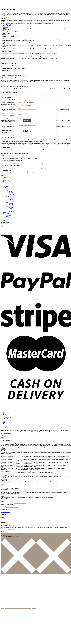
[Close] (56, 97)
